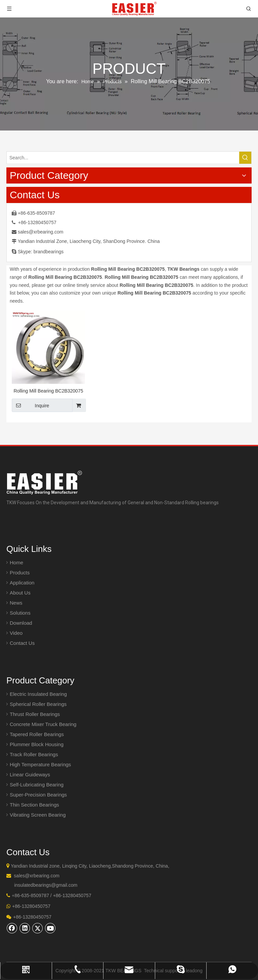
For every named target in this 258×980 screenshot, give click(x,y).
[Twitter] (38, 928)
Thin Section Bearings (34, 805)
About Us (20, 593)
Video (16, 633)
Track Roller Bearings (34, 754)
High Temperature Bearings (40, 764)
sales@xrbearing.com (41, 232)
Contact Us (22, 643)
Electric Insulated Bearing (38, 694)
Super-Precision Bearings (38, 795)
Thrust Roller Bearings (35, 714)
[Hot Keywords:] (245, 158)
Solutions (20, 613)
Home (16, 562)
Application (22, 583)
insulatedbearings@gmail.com (46, 885)
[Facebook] (12, 928)
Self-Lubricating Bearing (37, 785)
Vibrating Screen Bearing (38, 815)
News (16, 603)
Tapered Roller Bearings (37, 734)
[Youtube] (50, 928)
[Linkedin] (25, 928)
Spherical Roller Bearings (38, 704)
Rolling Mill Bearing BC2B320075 (48, 391)
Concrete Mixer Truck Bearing (43, 724)
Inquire (30, 405)
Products (20, 573)
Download (21, 623)
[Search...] (123, 158)
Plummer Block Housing (37, 744)
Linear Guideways (30, 775)
